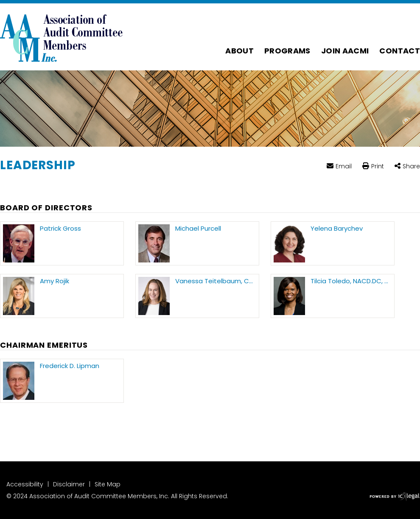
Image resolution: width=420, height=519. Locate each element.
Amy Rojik (55, 281)
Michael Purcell (198, 229)
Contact (400, 51)
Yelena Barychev (337, 229)
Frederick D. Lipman (70, 366)
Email (344, 166)
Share (411, 166)
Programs (287, 51)
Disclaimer (69, 484)
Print (378, 167)
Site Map (108, 484)
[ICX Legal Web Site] (395, 497)
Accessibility (25, 484)
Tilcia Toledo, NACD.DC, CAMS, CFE (351, 281)
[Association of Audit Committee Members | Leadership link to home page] (62, 37)
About (239, 51)
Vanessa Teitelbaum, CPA (216, 281)
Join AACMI (345, 51)
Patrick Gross (60, 229)
